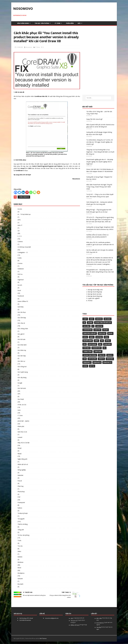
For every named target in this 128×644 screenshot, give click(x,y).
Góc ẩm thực (22, 312)
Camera (20, 242)
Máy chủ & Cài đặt (24, 443)
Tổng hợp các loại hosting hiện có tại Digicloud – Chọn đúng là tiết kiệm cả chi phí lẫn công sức (100, 152)
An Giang (108, 319)
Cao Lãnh (86, 326)
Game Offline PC (23, 301)
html (106, 337)
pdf (85, 344)
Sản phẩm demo (23, 23)
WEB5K (20, 557)
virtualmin (92, 359)
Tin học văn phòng (42, 23)
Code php (97, 330)
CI (93, 326)
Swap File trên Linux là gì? (94, 119)
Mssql (19, 448)
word (85, 366)
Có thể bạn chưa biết (24, 247)
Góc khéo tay (22, 350)
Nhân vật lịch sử (23, 464)
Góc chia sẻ (21, 323)
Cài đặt (106, 330)
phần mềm (107, 344)
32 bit (85, 319)
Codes (20, 258)
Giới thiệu (21, 307)
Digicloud (21, 280)
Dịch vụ (20, 274)
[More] (38, 192)
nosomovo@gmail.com (52, 618)
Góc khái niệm (22, 345)
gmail (92, 337)
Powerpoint (21, 502)
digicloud (102, 333)
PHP (19, 497)
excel (85, 337)
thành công (88, 352)
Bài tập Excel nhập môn (95, 290)
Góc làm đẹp (22, 356)
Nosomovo (29, 47)
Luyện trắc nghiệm (94, 298)
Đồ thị (92, 366)
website (101, 359)
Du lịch (20, 285)
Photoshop (21, 492)
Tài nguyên (21, 519)
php (100, 344)
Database (21, 269)
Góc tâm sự (21, 361)
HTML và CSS (22, 405)
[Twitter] (19, 192)
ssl (104, 348)
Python (20, 508)
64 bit (92, 319)
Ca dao (90, 323)
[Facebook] (16, 192)
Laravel (20, 437)
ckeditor (99, 326)
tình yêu (102, 355)
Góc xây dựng (22, 377)
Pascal (20, 481)
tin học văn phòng (90, 355)
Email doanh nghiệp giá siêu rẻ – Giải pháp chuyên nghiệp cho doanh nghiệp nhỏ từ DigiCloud (100, 162)
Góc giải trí (21, 334)
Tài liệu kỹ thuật (23, 513)
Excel (19, 290)
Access (20, 209)
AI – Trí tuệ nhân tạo (24, 214)
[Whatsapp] (31, 192)
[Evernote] (35, 192)
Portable (87, 348)
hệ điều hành (88, 341)
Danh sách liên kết (90, 333)
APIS (19, 220)
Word (19, 568)
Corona (20, 263)
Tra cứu (20, 546)
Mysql (19, 454)
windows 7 (87, 362)
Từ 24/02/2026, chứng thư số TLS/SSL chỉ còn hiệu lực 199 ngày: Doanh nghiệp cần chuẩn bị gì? (100, 142)
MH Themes (43, 638)
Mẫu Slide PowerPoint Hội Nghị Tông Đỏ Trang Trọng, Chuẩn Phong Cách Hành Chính (99, 187)
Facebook (21, 296)
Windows (20, 562)
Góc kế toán (21, 339)
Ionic (19, 410)
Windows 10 (107, 362)
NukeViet (20, 475)
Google (20, 383)
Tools (19, 540)
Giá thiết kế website (25, 620)
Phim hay (21, 486)
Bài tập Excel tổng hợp (95, 292)
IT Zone (58, 23)
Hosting (99, 337)
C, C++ (20, 236)
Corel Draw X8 (24, 197)
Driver (110, 333)
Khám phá (21, 426)
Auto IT (20, 225)
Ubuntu (110, 355)
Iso (102, 341)
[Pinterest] (27, 192)
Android (99, 319)
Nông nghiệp (22, 470)
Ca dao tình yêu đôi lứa (103, 323)
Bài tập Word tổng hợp (95, 296)
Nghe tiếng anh (22, 459)
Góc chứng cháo (23, 329)
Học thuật (21, 399)
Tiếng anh (21, 530)
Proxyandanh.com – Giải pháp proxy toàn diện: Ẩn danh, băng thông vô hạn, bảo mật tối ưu (100, 272)
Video (19, 551)
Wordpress (21, 573)
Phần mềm (70, 23)
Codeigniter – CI (23, 252)
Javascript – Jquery (23, 421)
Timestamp (98, 352)
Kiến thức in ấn (22, 432)
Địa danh (20, 584)
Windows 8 (97, 362)
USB (85, 359)
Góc (79, 23)
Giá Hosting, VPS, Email (26, 618)
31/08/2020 (20, 47)
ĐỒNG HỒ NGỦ (79, 625)
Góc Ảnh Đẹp (22, 318)
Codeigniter (88, 330)
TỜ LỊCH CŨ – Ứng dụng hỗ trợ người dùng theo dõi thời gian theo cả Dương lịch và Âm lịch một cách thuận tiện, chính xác (100, 220)
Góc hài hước (22, 388)
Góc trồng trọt (22, 367)
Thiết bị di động (23, 524)
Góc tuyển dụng (23, 372)
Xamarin (20, 579)
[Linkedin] (23, 192)
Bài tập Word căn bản (95, 294)
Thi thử (90, 301)
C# (18, 231)
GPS (19, 394)
